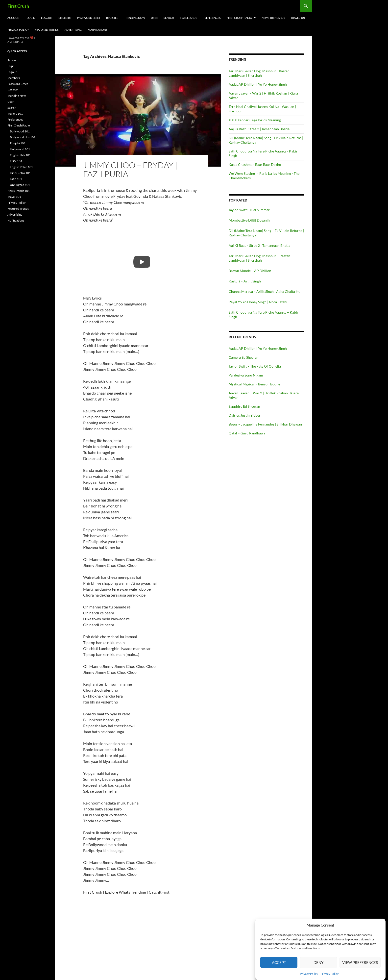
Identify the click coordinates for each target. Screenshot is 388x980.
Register (112, 18)
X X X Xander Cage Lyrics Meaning (255, 120)
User (154, 18)
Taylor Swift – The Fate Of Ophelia (255, 366)
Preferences (212, 18)
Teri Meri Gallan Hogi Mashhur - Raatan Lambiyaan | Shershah (259, 73)
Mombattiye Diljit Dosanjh (249, 220)
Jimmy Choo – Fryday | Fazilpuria (130, 169)
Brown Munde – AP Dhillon (250, 271)
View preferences (360, 962)
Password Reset (89, 18)
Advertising (73, 30)
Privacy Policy (309, 974)
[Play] (142, 262)
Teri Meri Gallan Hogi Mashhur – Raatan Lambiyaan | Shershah (259, 258)
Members (65, 18)
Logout (47, 18)
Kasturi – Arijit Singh (245, 281)
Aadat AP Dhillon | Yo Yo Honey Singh (258, 84)
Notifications (97, 30)
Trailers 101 (188, 18)
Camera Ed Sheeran (244, 357)
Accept (279, 962)
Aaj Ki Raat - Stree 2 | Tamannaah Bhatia (259, 129)
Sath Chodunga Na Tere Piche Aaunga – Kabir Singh (264, 314)
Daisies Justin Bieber (245, 415)
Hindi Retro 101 (20, 173)
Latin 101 (16, 179)
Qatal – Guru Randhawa (247, 433)
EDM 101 (16, 161)
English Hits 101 (20, 155)
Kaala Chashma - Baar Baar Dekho (255, 164)
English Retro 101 (21, 167)
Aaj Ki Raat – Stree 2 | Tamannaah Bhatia (259, 245)
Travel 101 (298, 18)
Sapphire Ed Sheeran (244, 406)
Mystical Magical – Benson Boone (254, 384)
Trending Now (135, 18)
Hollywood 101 (20, 149)
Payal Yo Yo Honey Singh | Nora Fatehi (258, 302)
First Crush (18, 6)
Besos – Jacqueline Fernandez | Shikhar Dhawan (265, 424)
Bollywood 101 (20, 131)
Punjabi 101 (18, 143)
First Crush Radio (239, 18)
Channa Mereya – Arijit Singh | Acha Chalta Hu (265, 291)
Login (31, 18)
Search (169, 18)
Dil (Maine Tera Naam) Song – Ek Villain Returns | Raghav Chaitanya (266, 233)
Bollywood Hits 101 (23, 137)
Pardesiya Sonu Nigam (246, 375)
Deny (318, 962)
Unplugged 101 (20, 185)
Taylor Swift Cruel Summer (249, 210)
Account (14, 18)
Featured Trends (47, 30)
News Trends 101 (273, 18)
